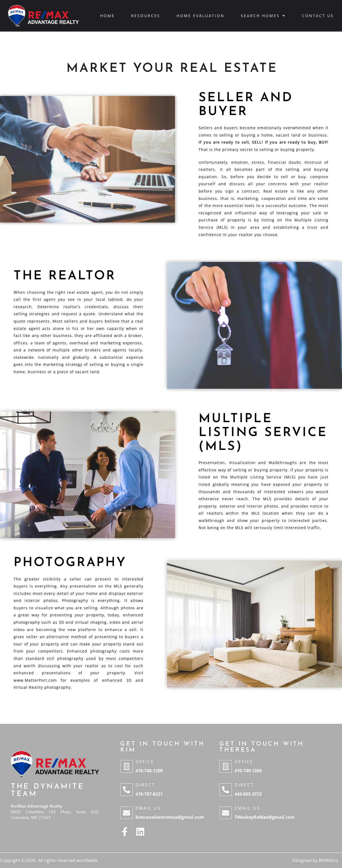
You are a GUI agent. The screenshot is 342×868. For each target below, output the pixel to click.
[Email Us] (127, 813)
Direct (145, 785)
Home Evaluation (201, 16)
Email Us (148, 808)
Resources (146, 16)
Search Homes (263, 16)
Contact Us (318, 16)
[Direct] (127, 790)
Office (145, 762)
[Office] (127, 766)
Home (107, 16)
